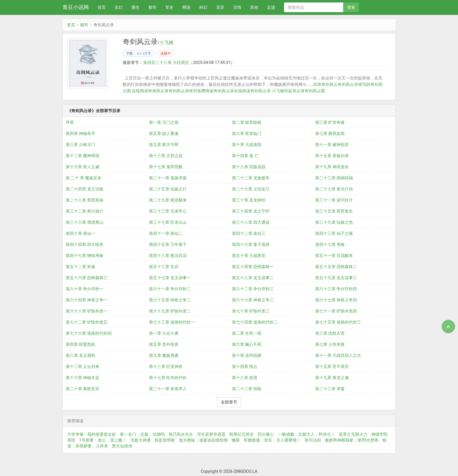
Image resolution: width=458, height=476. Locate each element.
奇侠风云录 (158, 91)
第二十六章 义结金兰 (251, 189)
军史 (169, 7)
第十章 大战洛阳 (247, 145)
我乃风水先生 (181, 434)
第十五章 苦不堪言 (332, 366)
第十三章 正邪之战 (166, 156)
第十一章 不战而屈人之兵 (338, 355)
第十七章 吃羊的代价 (168, 378)
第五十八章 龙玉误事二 (253, 278)
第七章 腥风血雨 (330, 133)
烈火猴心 (266, 434)
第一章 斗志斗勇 (164, 333)
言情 (237, 7)
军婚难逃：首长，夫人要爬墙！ (272, 440)
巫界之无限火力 (353, 434)
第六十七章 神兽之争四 (336, 300)
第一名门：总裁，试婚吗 (142, 434)
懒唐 (236, 440)
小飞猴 (166, 43)
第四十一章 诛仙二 (166, 233)
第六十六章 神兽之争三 (253, 300)
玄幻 (119, 7)
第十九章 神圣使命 (332, 167)
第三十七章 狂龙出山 (168, 222)
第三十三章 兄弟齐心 (168, 211)
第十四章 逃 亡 (245, 156)
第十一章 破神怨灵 (332, 145)
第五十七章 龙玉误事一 (170, 278)
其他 (254, 7)
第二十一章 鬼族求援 (168, 178)
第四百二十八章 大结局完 (166, 62)
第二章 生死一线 (247, 333)
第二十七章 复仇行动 (334, 189)
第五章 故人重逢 (164, 133)
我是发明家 (165, 440)
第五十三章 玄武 (164, 267)
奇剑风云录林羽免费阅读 (191, 91)
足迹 (271, 7)
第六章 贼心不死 (247, 344)
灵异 (220, 7)
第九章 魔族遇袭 (164, 355)
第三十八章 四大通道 (251, 222)
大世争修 (75, 434)
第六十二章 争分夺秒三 (253, 289)
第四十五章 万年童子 (168, 244)
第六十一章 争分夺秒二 (170, 289)
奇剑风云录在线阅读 (232, 91)
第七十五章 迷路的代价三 (338, 322)
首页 (102, 7)
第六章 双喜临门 (247, 133)
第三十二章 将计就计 (85, 211)
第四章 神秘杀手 (80, 133)
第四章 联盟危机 (80, 344)
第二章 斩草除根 (247, 122)
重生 (136, 7)
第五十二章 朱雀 (80, 267)
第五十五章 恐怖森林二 (336, 267)
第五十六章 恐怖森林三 (87, 278)
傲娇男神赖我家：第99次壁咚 (352, 440)
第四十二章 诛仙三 (249, 233)
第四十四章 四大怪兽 (85, 244)
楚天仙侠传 (122, 446)
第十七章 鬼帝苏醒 (166, 167)
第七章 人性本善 (330, 344)
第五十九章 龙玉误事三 (336, 278)
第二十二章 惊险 (247, 389)
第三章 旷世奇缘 (330, 122)
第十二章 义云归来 (83, 366)
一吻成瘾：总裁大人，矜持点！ (306, 434)
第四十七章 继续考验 (85, 256)
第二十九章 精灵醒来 (168, 200)
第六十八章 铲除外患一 (87, 311)
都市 (152, 7)
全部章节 (229, 402)
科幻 (203, 7)
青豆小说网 (76, 7)
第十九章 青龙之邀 (332, 378)
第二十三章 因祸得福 (334, 178)
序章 (70, 122)
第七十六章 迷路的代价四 (89, 333)
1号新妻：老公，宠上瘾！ (103, 440)
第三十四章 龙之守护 (251, 211)
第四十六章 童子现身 (251, 244)
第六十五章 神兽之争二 (170, 300)
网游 (186, 7)
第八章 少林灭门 (80, 145)
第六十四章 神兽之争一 (87, 300)
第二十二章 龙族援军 (251, 178)
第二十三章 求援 (330, 389)
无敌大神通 (140, 440)
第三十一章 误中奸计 (334, 200)
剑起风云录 (294, 91)
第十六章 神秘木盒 (83, 378)
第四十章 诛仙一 (80, 233)
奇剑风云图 (315, 91)
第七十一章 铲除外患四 (336, 311)
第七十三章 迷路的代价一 (172, 322)
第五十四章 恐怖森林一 (253, 267)
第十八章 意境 (245, 378)
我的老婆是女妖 (102, 434)
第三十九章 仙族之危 (334, 222)
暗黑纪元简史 (242, 434)
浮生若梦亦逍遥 (211, 434)
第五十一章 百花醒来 (334, 256)
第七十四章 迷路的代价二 (255, 322)
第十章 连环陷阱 (247, 355)
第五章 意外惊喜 (164, 344)
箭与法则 (313, 440)
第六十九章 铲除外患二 (170, 311)
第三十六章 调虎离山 (85, 222)
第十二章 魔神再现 (83, 156)
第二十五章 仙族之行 (168, 189)
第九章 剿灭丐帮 (164, 145)
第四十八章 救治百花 (168, 256)
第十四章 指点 (245, 366)
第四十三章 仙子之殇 (334, 233)
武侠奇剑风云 (325, 84)
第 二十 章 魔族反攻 (84, 178)
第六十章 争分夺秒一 (85, 289)
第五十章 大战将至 (249, 256)
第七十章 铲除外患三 (251, 311)
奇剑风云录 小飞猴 (267, 91)
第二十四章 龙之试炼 (85, 189)
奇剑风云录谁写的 (354, 84)
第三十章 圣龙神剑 (249, 200)
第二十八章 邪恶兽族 (85, 200)
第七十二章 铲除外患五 (87, 322)
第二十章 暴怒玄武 (83, 389)
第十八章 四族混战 (249, 167)
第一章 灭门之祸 (164, 122)
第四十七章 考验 (330, 244)
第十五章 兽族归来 (332, 156)
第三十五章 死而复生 (334, 211)
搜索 (351, 7)
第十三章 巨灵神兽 (166, 366)
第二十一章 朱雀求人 (168, 389)
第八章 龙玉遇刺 (80, 355)
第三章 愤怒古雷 (330, 333)
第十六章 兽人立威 (83, 167)
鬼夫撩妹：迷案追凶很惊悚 (203, 440)
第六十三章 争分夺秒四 (336, 289)
